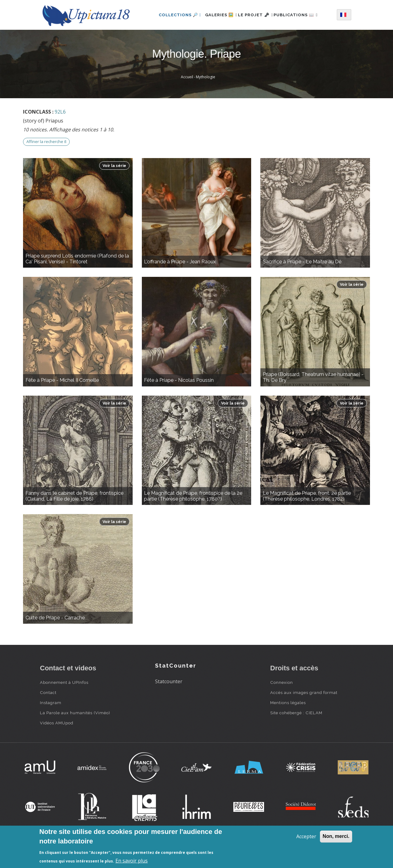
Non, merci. (336, 836)
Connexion (282, 706)
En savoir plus (132, 861)
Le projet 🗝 (258, 13)
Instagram (51, 727)
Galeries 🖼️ (217, 13)
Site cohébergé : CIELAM (296, 737)
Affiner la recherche (46, 165)
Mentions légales (288, 727)
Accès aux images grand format (304, 716)
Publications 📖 (174, 40)
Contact (48, 716)
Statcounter (169, 705)
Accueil (187, 101)
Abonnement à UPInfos (64, 706)
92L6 (60, 136)
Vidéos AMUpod (57, 747)
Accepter (306, 836)
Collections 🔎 (173, 13)
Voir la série (114, 190)
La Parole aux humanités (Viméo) (75, 737)
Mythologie (206, 101)
